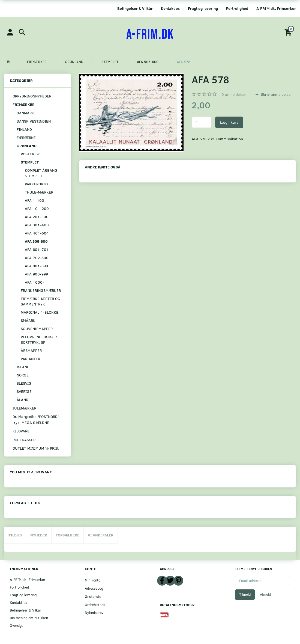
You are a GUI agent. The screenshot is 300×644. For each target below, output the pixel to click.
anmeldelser (234, 94)
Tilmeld (245, 594)
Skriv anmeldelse (275, 94)
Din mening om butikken (29, 618)
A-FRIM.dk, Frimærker (276, 8)
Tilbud (15, 535)
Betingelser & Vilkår (135, 8)
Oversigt (16, 625)
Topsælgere (67, 535)
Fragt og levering (203, 8)
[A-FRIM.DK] (150, 35)
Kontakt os (170, 8)
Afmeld (265, 594)
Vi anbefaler (101, 535)
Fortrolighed (237, 8)
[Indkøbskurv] (289, 32)
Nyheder (39, 535)
